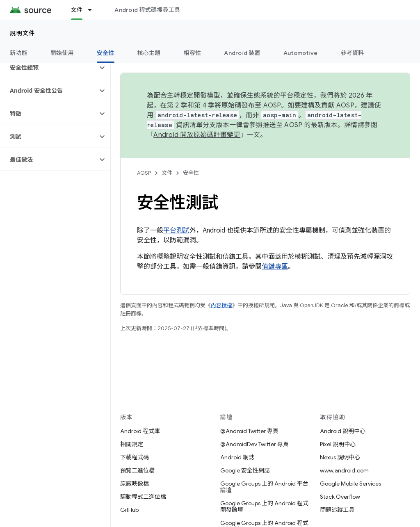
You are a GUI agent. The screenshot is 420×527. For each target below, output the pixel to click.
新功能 (19, 53)
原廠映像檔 (135, 484)
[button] (49, 68)
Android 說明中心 (343, 431)
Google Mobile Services (350, 484)
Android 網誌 (237, 457)
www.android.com (344, 470)
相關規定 (132, 444)
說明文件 (23, 33)
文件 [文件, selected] (77, 10)
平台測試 (176, 230)
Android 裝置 (242, 53)
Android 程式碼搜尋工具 (147, 10)
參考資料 (352, 53)
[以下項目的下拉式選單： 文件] (94, 10)
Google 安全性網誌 (245, 470)
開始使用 (62, 53)
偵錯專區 (275, 267)
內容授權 (221, 305)
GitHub (129, 510)
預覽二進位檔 (137, 470)
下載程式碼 (135, 457)
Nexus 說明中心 (340, 457)
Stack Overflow (340, 497)
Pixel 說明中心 (338, 444)
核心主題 (149, 53)
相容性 (193, 53)
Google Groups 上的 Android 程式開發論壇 (264, 506)
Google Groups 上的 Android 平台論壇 (264, 487)
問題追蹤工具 (337, 510)
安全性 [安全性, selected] (106, 53)
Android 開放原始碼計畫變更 (197, 135)
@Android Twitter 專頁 (249, 431)
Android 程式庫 (140, 431)
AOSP (144, 173)
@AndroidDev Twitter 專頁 (255, 444)
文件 (167, 173)
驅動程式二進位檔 (143, 497)
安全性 (191, 173)
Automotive (301, 53)
